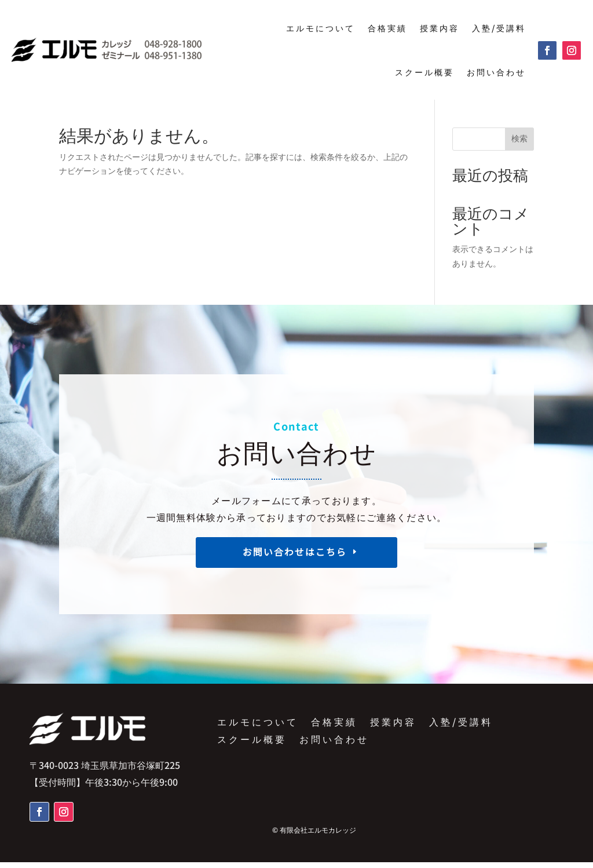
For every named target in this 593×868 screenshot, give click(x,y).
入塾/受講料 (499, 28)
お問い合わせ (496, 72)
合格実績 (387, 28)
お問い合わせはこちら (295, 563)
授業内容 (440, 28)
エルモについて (321, 28)
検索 (519, 144)
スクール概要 (424, 72)
